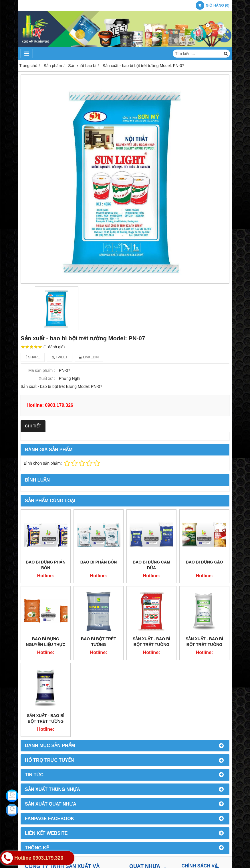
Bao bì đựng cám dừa (151, 565)
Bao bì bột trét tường (99, 642)
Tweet (60, 357)
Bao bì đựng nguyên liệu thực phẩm (46, 645)
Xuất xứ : (47, 378)
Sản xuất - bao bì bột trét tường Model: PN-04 (46, 721)
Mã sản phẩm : (42, 370)
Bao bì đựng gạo (205, 562)
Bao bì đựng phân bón (46, 565)
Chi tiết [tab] (33, 426)
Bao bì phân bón (99, 562)
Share (33, 357)
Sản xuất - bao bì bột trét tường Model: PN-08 (151, 645)
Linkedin (89, 357)
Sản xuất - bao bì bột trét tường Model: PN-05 (204, 645)
